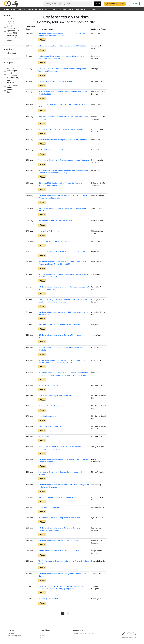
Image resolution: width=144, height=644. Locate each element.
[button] (42, 40)
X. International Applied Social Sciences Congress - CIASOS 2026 (62, 46)
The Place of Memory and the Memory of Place (56, 497)
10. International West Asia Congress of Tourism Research (60, 518)
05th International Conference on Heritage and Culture (59, 551)
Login (42, 633)
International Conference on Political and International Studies (62, 251)
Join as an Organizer (14, 636)
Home (7, 9)
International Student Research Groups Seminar (56, 221)
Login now (134, 4)
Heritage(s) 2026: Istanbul (48, 599)
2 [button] (66, 614)
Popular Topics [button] (51, 9)
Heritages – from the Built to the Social (53, 406)
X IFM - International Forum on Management (55, 81)
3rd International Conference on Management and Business (61, 129)
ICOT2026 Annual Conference (49, 507)
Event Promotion (13, 638)
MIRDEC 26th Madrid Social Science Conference (56, 241)
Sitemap (43, 638)
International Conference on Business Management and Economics (64, 160)
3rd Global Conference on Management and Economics (59, 325)
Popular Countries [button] (34, 9)
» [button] (70, 614)
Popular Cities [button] (66, 9)
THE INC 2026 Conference (48, 385)
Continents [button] (91, 9)
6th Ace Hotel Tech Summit (48, 231)
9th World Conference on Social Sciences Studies (56, 150)
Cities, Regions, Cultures (47, 416)
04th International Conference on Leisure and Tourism (59, 541)
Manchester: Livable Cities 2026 (50, 426)
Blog (13, 9)
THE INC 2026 (44, 437)
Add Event (21, 9)
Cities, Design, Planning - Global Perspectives (55, 396)
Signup (43, 636)
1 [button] (62, 614)
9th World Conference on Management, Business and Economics (63, 140)
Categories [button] (79, 9)
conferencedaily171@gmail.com (84, 633)
